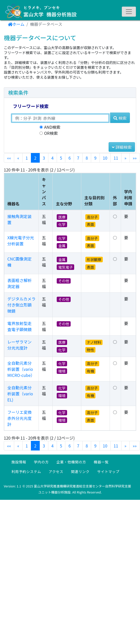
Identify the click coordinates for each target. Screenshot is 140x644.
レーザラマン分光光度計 (19, 345)
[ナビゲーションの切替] (129, 12)
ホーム (16, 24)
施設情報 (19, 462)
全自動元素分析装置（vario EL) (20, 394)
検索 (120, 118)
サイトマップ (108, 471)
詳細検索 (122, 147)
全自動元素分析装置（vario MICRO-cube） (21, 369)
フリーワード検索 (31, 106)
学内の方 (41, 462)
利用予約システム (26, 471)
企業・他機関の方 (71, 462)
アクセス (56, 471)
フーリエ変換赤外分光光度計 (19, 418)
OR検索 (51, 133)
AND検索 (52, 127)
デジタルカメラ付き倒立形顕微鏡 (21, 305)
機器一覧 (101, 462)
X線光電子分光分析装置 (21, 241)
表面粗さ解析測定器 (19, 283)
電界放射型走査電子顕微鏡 (19, 326)
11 (116, 158)
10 (105, 158)
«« (9, 158)
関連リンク (80, 471)
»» (135, 158)
